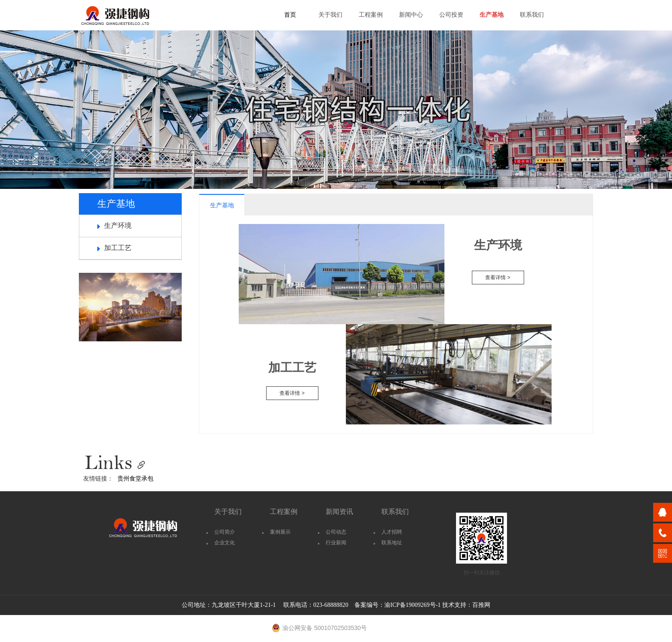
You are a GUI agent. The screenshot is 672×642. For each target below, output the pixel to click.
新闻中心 (411, 15)
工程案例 (371, 15)
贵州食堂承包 (135, 478)
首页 (290, 15)
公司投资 (451, 15)
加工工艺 (118, 248)
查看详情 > (498, 278)
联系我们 (532, 15)
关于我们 (330, 15)
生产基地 (492, 15)
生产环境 (118, 225)
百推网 (481, 605)
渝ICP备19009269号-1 (412, 605)
